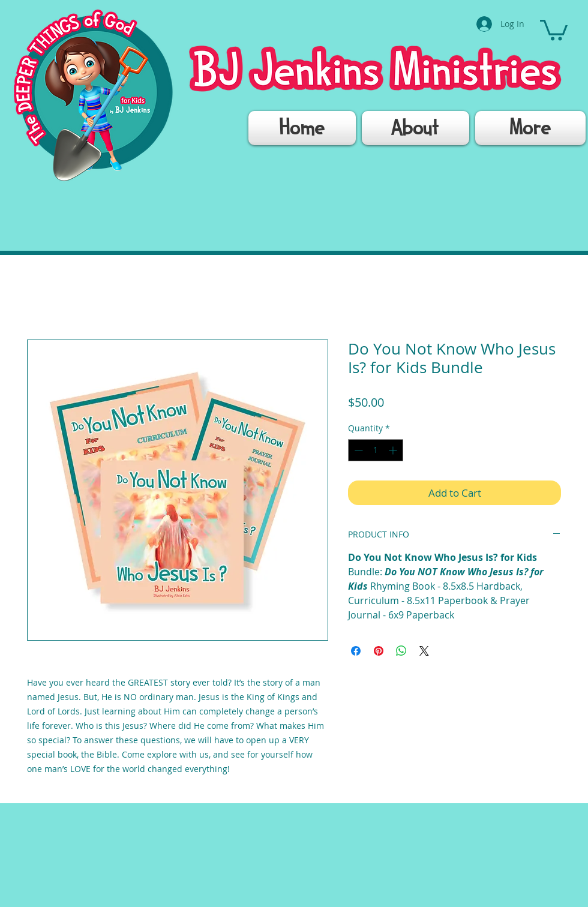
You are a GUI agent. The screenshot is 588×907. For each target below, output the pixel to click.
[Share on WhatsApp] (401, 651)
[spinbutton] (376, 450)
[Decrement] (357, 450)
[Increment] (394, 450)
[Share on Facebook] (356, 651)
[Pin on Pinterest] (379, 651)
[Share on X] (424, 651)
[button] (554, 29)
